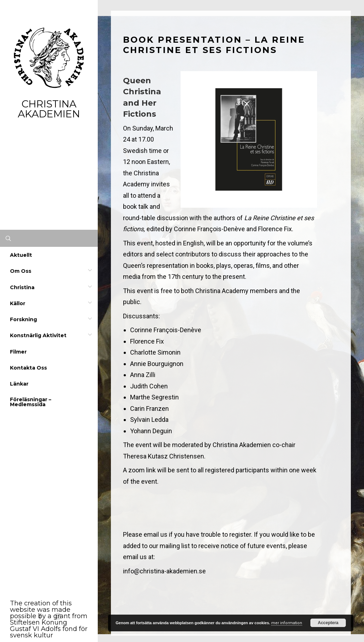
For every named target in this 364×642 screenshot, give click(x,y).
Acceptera (328, 623)
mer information (287, 623)
